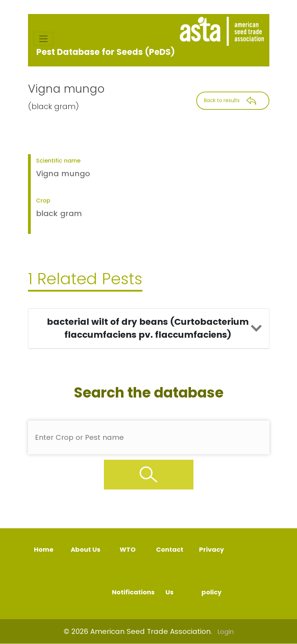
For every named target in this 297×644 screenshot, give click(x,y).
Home (44, 549)
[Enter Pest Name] (149, 437)
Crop (43, 201)
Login (226, 632)
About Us (86, 549)
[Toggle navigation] (43, 39)
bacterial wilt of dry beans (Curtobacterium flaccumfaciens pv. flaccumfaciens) (148, 328)
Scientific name (58, 161)
